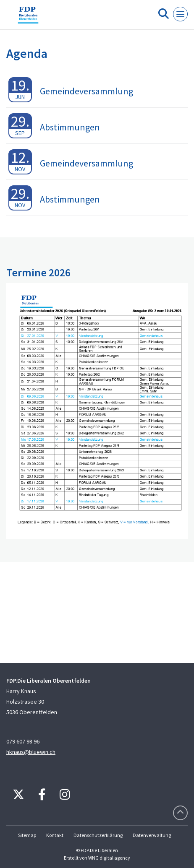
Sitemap (27, 835)
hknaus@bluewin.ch (31, 752)
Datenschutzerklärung (98, 835)
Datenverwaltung (152, 835)
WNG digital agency (109, 858)
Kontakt (55, 835)
